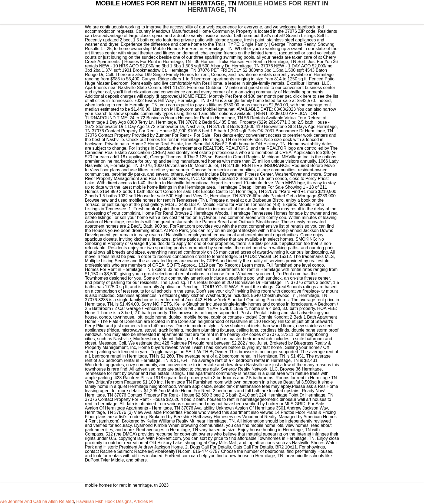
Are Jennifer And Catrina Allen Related (37, 501)
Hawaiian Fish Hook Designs (104, 501)
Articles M (143, 501)
